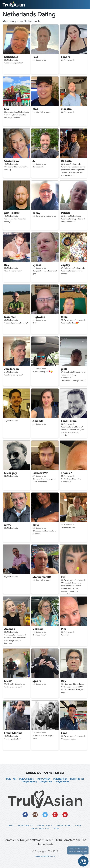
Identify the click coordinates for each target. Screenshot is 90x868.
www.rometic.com (45, 856)
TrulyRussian (60, 779)
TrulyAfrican (43, 779)
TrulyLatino (46, 782)
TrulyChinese (26, 779)
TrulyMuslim (62, 782)
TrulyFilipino (77, 779)
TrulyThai (11, 779)
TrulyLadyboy (29, 782)
